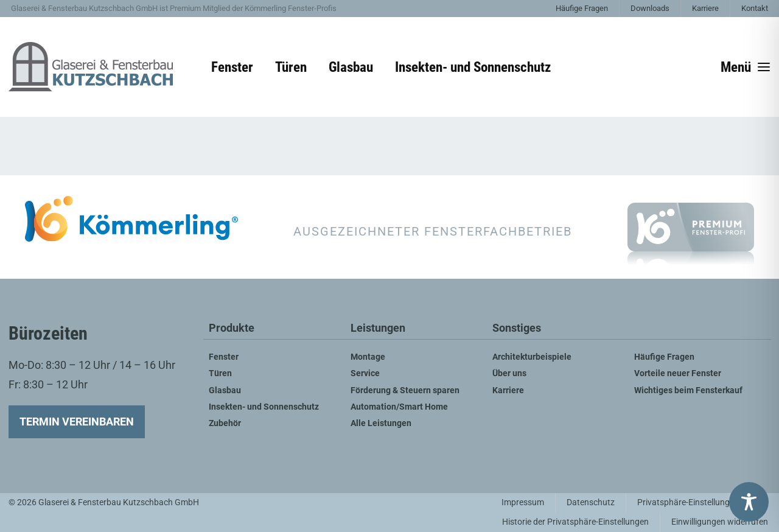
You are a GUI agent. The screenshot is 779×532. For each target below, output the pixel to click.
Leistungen (378, 328)
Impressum (523, 502)
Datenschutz (591, 502)
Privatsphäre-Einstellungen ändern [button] (702, 502)
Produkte (232, 328)
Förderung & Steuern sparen (405, 390)
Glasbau (351, 67)
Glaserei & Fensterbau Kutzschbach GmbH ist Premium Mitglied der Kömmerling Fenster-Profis (174, 8)
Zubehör (225, 423)
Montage (368, 357)
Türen (291, 67)
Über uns (509, 373)
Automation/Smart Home (399, 407)
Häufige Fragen (582, 8)
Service (365, 373)
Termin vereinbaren (77, 422)
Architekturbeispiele (532, 357)
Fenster (232, 67)
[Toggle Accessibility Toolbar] (749, 502)
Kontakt (755, 8)
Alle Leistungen (381, 423)
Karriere (705, 8)
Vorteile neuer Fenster (678, 373)
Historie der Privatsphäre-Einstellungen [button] (575, 522)
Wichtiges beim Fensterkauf (688, 390)
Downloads (650, 8)
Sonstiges (517, 328)
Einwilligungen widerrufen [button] (720, 522)
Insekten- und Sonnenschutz (473, 67)
